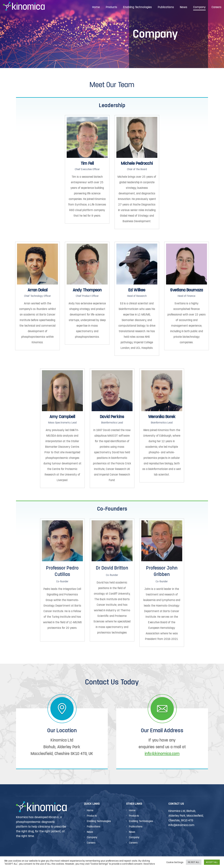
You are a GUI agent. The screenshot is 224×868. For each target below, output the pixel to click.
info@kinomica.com (162, 753)
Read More (149, 864)
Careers (91, 843)
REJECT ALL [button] (194, 862)
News (90, 832)
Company (92, 837)
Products (92, 816)
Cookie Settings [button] (175, 862)
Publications (94, 826)
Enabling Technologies (99, 821)
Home (90, 810)
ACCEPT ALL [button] (212, 862)
